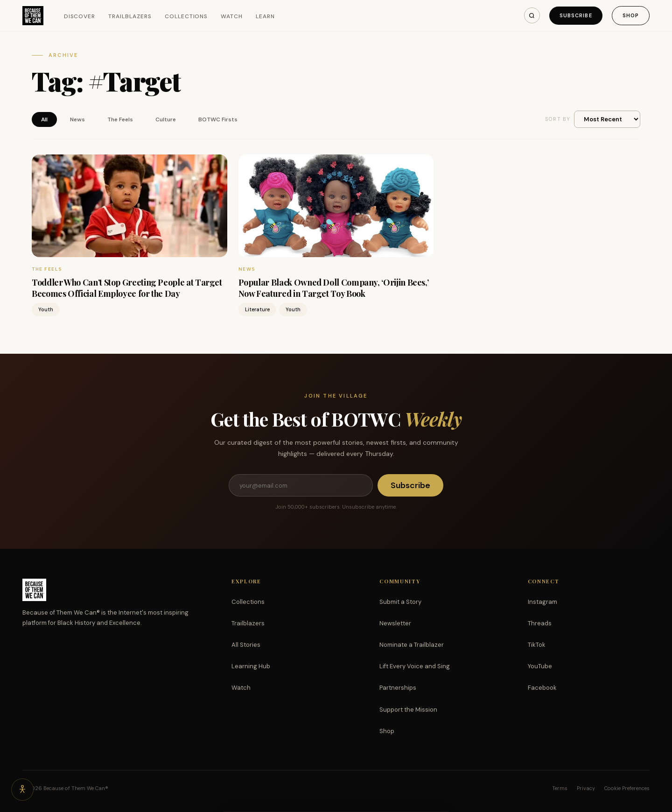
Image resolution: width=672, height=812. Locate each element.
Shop (631, 15)
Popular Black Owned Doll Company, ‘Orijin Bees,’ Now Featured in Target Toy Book (334, 288)
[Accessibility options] (22, 790)
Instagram (542, 602)
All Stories (246, 645)
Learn (265, 16)
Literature (257, 309)
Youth (46, 309)
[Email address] (301, 485)
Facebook (542, 688)
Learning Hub (251, 666)
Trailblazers (130, 16)
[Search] (532, 15)
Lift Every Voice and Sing (415, 666)
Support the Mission (408, 710)
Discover (80, 16)
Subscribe (576, 15)
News (77, 119)
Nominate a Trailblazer (412, 645)
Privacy (586, 788)
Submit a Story (400, 602)
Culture (166, 119)
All (44, 119)
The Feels (120, 119)
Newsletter (395, 623)
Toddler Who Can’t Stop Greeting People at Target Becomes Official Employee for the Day (127, 288)
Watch (232, 16)
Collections (186, 16)
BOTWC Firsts (218, 119)
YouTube (540, 666)
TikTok (537, 645)
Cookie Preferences (627, 788)
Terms (560, 788)
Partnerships (398, 688)
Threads (540, 623)
